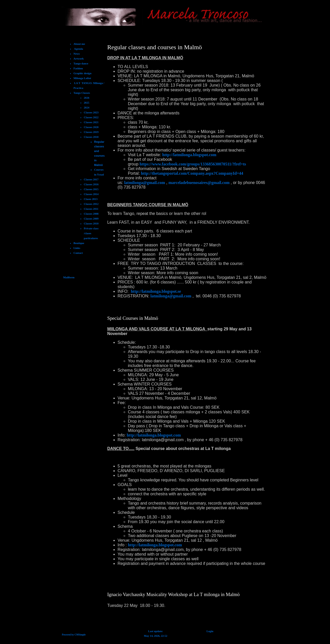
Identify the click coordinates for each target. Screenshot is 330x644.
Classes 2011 (91, 209)
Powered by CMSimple (74, 635)
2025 (86, 103)
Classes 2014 (91, 194)
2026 (86, 98)
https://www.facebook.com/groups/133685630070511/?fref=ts (193, 164)
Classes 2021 (91, 122)
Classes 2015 (91, 189)
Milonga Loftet (82, 78)
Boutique (79, 243)
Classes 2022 (91, 117)
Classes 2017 (91, 179)
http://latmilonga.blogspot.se (156, 291)
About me (79, 44)
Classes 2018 (91, 137)
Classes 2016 (91, 184)
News (77, 54)
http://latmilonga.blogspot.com (189, 155)
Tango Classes (82, 93)
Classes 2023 (91, 112)
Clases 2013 (91, 199)
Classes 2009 (91, 219)
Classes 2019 (91, 132)
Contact (78, 253)
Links (77, 248)
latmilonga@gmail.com (145, 183)
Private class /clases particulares (91, 233)
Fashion (78, 68)
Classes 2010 (91, 224)
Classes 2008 (91, 214)
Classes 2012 (91, 204)
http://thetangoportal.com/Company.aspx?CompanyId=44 (192, 173)
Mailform (69, 277)
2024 (86, 108)
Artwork (79, 59)
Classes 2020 (91, 127)
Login (210, 631)
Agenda (78, 49)
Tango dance (81, 64)
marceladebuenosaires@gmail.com (199, 183)
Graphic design (82, 73)
